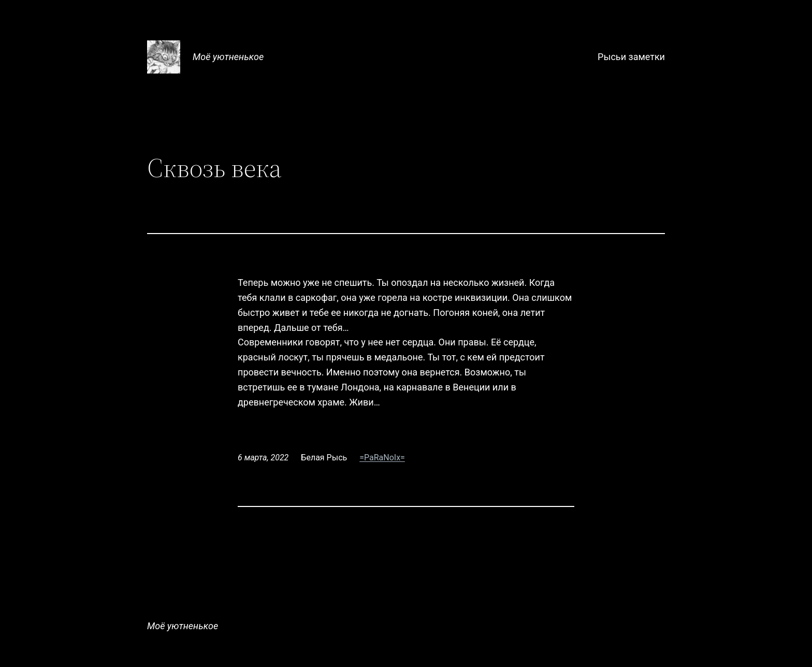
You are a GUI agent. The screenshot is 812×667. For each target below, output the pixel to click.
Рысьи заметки (631, 57)
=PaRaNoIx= (382, 458)
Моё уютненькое (228, 57)
